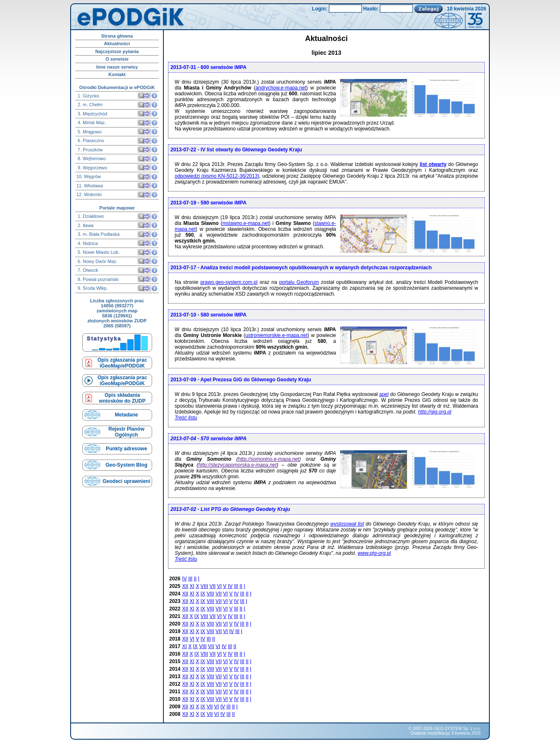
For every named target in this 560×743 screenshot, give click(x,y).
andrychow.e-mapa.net (281, 88)
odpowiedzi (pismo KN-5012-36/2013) (217, 176)
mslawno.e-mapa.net (246, 223)
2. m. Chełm (89, 105)
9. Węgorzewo (92, 168)
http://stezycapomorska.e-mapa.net (237, 465)
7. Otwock (87, 270)
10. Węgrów (89, 176)
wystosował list (347, 524)
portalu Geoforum (299, 282)
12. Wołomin (89, 194)
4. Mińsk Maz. (91, 123)
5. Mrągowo (89, 132)
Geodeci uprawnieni (126, 481)
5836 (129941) (117, 316)
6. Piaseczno (90, 140)
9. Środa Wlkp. (92, 288)
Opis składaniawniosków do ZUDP (122, 398)
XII (185, 586)
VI (219, 586)
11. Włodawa (90, 186)
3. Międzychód (92, 114)
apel (384, 394)
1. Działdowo (90, 216)
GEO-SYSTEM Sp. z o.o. (457, 729)
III (190, 579)
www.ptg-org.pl (374, 553)
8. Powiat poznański (98, 279)
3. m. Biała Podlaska (98, 234)
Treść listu (186, 418)
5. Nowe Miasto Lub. (98, 252)
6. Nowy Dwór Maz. (97, 261)
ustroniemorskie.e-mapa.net (276, 335)
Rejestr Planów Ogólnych (126, 432)
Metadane (126, 415)
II (195, 579)
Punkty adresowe (126, 449)
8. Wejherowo (91, 158)
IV (185, 579)
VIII (204, 586)
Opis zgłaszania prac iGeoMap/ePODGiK (122, 363)
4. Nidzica (87, 243)
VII (213, 586)
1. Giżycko (88, 96)
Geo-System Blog (126, 465)
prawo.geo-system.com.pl (229, 282)
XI (192, 586)
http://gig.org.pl (434, 412)
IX (203, 594)
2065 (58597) (117, 326)
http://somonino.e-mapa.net (269, 459)
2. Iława (85, 225)
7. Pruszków (90, 150)
